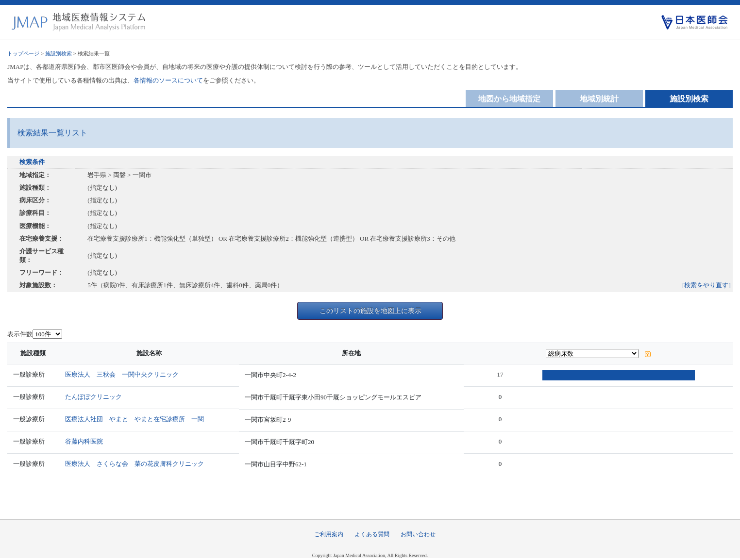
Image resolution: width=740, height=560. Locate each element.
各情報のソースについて (168, 80)
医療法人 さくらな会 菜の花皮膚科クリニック (136, 464)
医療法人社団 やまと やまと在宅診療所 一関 (136, 419)
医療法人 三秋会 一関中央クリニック (124, 374)
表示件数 (20, 334)
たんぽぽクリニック (95, 397)
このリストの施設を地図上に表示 (370, 311)
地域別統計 (599, 99)
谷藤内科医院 (86, 441)
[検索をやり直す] (706, 285)
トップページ (23, 53)
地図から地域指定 (509, 99)
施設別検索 (59, 53)
